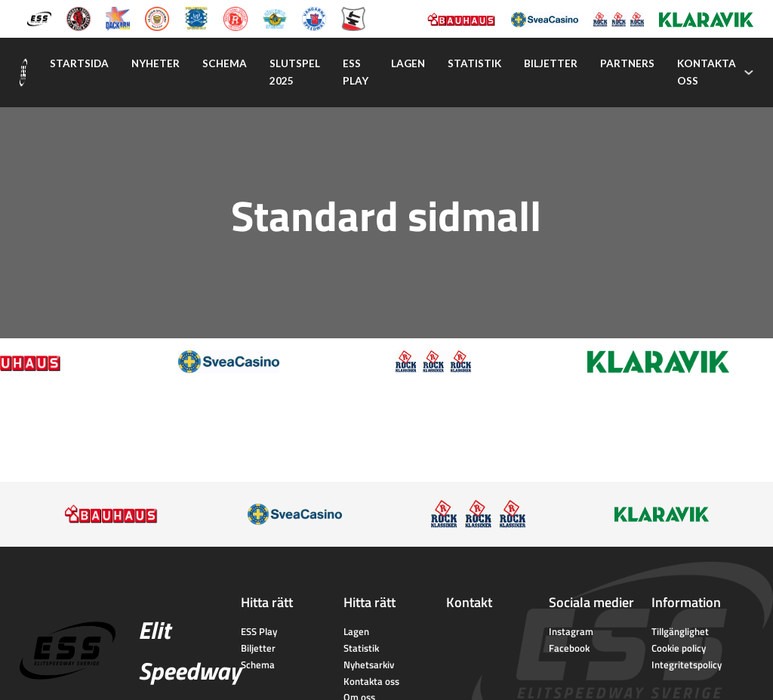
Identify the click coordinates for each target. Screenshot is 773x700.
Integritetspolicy (687, 665)
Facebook (569, 648)
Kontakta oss (707, 72)
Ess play (356, 72)
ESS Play (259, 631)
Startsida (79, 63)
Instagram (571, 631)
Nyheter (156, 63)
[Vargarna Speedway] (314, 17)
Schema (225, 63)
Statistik (474, 63)
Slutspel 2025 (295, 72)
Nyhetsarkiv (369, 665)
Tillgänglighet (680, 631)
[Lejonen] (157, 17)
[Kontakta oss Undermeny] (749, 72)
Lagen (408, 63)
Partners (627, 63)
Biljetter (551, 63)
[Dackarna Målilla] (118, 17)
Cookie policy (679, 648)
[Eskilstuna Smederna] (353, 17)
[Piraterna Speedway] (196, 17)
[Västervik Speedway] (275, 17)
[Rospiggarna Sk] (236, 17)
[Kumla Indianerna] (79, 17)
